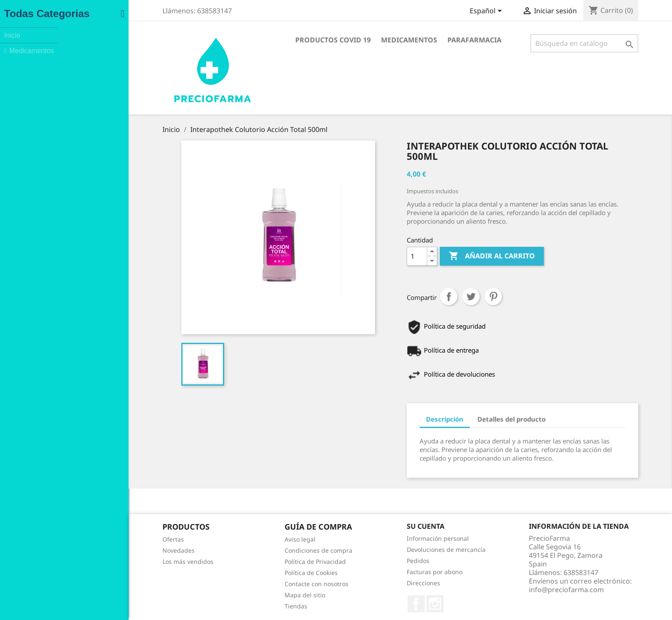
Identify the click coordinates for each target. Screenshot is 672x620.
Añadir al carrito (436, 256)
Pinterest (438, 297)
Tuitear (415, 297)
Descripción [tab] (389, 419)
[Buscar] (529, 43)
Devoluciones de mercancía (390, 550)
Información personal (382, 538)
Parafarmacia (419, 40)
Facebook (360, 604)
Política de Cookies (255, 573)
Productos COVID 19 (277, 40)
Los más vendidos (132, 562)
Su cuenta (370, 526)
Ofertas (117, 539)
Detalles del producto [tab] (456, 419)
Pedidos (362, 561)
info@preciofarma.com (511, 590)
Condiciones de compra (263, 550)
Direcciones (368, 583)
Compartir (393, 297)
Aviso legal (244, 539)
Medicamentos (353, 40)
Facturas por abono (379, 572)
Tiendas (240, 606)
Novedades (123, 550)
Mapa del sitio (249, 595)
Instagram (379, 604)
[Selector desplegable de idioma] (432, 12)
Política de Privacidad (259, 562)
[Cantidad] (361, 256)
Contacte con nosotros (261, 584)
